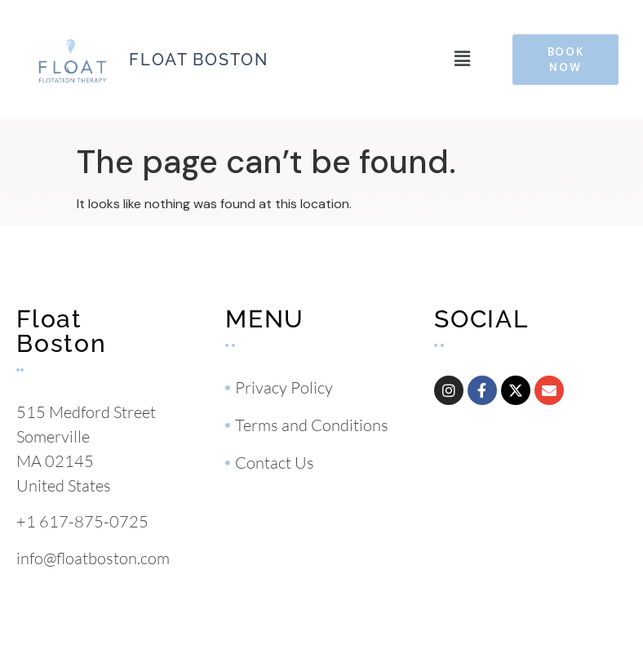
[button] (462, 60)
